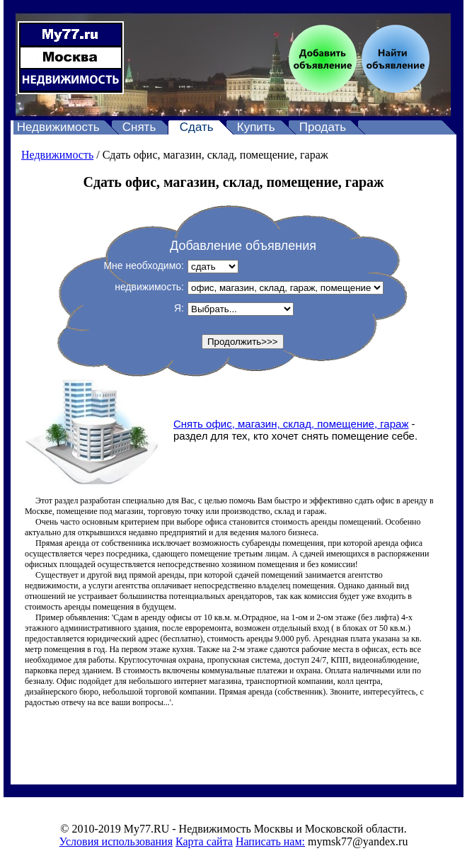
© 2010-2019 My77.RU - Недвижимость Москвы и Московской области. (233, 829)
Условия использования (116, 841)
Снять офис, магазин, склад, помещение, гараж (291, 424)
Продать (323, 127)
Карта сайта (204, 841)
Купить (256, 127)
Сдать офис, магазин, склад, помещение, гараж (215, 155)
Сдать (197, 127)
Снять (139, 127)
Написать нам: (270, 841)
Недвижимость (58, 127)
